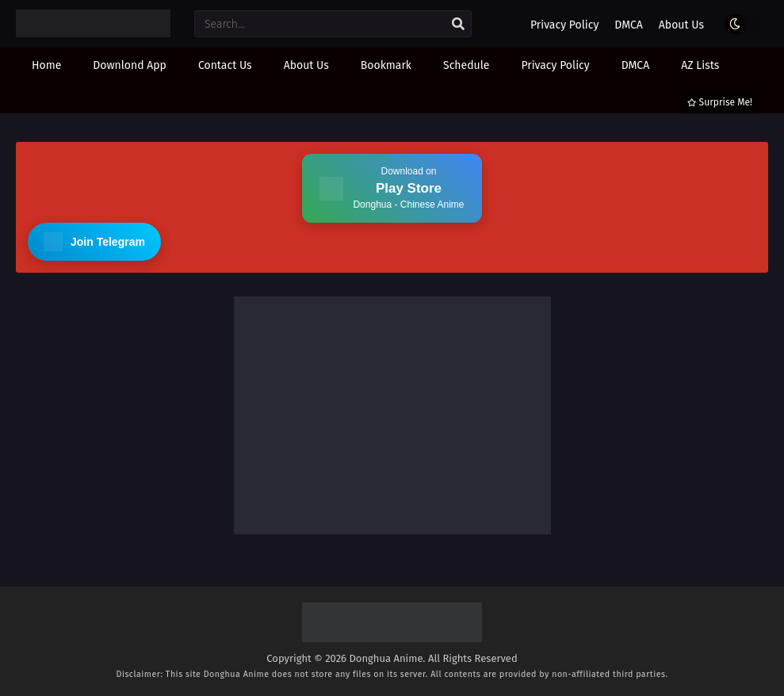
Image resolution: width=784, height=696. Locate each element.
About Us (681, 25)
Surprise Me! (720, 102)
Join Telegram (94, 242)
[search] (458, 25)
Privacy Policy (564, 25)
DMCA (629, 25)
